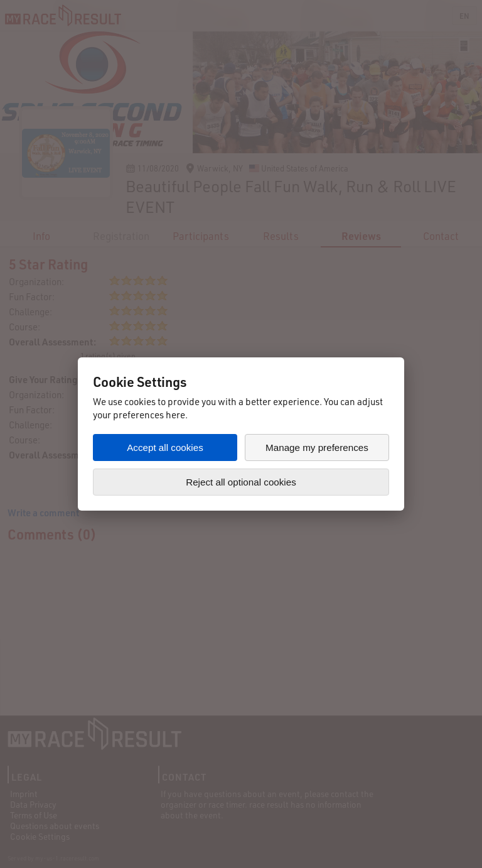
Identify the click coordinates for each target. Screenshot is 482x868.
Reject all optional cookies (241, 482)
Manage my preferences (317, 448)
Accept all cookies (165, 448)
